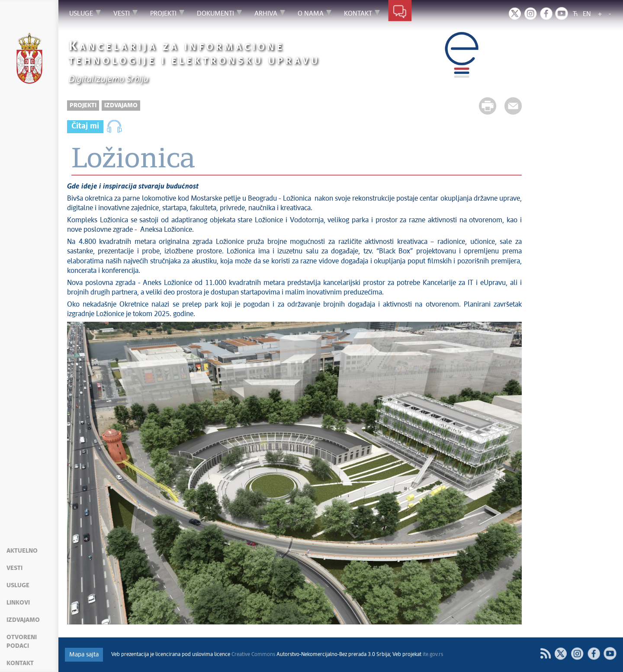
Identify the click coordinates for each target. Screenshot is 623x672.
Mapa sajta (84, 655)
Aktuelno (22, 551)
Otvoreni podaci (22, 642)
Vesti (14, 568)
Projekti (83, 106)
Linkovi (18, 603)
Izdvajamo (23, 620)
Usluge (18, 586)
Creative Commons (253, 655)
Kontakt (20, 663)
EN (587, 14)
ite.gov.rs (433, 655)
